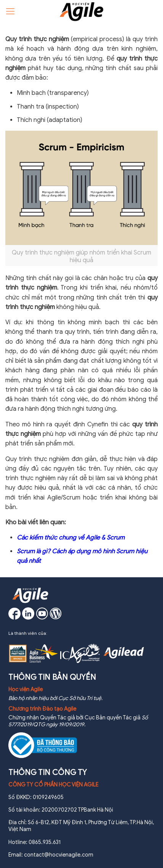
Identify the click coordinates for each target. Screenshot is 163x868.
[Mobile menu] (10, 11)
